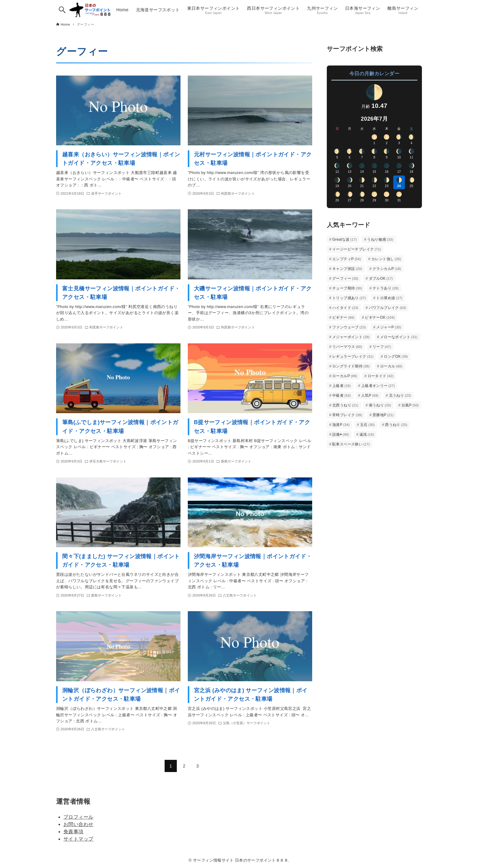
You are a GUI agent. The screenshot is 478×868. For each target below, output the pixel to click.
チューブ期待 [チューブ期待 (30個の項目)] (347, 288)
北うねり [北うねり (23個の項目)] (400, 395)
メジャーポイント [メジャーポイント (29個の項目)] (351, 337)
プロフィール (78, 817)
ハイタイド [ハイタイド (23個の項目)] (345, 308)
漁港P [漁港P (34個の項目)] (341, 425)
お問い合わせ (78, 824)
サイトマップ (78, 839)
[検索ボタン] (62, 10)
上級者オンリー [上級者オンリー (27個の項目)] (378, 386)
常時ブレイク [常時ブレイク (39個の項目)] (347, 415)
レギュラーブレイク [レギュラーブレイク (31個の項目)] (353, 356)
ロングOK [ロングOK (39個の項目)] (396, 356)
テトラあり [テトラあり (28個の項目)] (386, 288)
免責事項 (73, 832)
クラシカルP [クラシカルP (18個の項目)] (387, 269)
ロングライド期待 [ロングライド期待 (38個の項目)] (351, 366)
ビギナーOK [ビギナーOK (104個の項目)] (380, 317)
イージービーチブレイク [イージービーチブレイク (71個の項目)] (357, 249)
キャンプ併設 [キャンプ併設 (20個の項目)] (347, 269)
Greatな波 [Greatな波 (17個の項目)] (344, 239)
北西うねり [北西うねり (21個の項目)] (345, 405)
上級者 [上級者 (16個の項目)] (342, 386)
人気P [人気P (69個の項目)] (370, 395)
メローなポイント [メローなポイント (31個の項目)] (399, 337)
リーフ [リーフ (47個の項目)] (382, 347)
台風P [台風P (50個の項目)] (410, 405)
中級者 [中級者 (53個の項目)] (342, 395)
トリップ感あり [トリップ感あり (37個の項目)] (349, 298)
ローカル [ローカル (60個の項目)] (391, 366)
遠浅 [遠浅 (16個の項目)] (367, 434)
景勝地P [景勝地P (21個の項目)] (383, 415)
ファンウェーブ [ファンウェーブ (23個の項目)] (349, 327)
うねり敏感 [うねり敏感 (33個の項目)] (380, 239)
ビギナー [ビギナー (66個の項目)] (343, 317)
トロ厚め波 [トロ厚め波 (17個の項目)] (389, 298)
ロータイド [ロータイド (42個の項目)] (381, 376)
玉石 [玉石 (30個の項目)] (367, 425)
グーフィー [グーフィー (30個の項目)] (345, 278)
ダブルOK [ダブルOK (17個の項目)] (381, 278)
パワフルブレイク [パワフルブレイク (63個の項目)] (388, 308)
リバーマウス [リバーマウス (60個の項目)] (347, 347)
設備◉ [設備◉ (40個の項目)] (341, 434)
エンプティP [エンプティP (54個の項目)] (347, 259)
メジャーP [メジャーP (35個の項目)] (389, 327)
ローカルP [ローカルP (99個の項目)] (345, 376)
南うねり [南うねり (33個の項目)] (380, 405)
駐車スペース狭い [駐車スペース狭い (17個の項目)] (351, 444)
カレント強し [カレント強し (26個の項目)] (386, 259)
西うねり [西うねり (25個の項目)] (396, 425)
